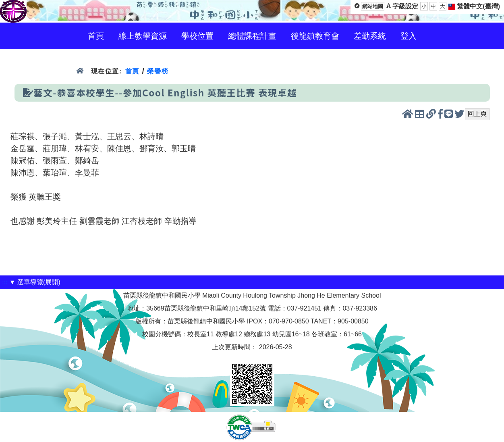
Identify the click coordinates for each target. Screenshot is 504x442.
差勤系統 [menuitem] (370, 36)
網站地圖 (373, 6)
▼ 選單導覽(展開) (35, 282)
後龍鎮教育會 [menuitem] (315, 36)
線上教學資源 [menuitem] (143, 36)
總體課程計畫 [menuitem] (252, 36)
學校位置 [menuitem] (197, 36)
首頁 (132, 71)
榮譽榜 (158, 71)
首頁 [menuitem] (96, 36)
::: (5, 282)
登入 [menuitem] (409, 36)
